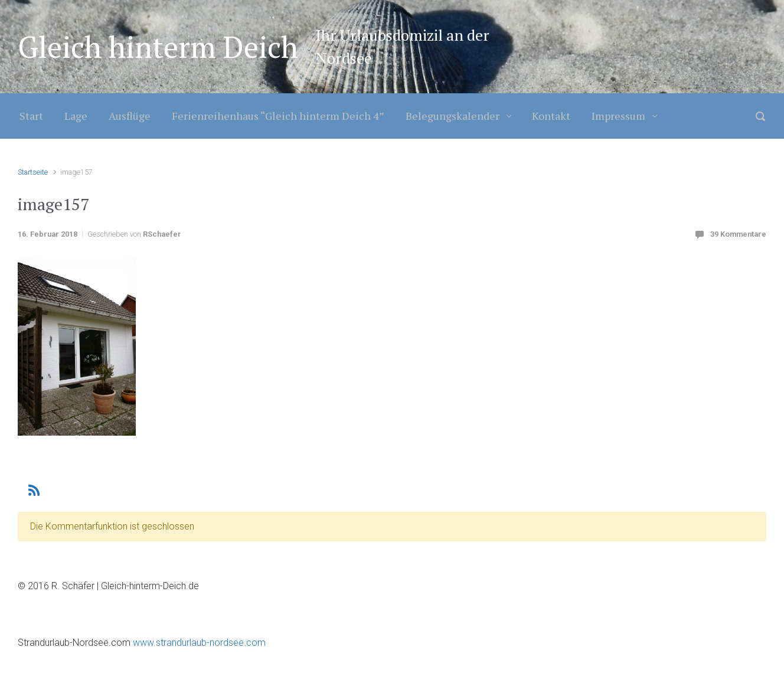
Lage (76, 116)
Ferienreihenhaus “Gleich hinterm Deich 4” (278, 116)
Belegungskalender (453, 116)
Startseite (33, 172)
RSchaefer (162, 234)
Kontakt (551, 116)
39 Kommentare (738, 234)
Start (31, 116)
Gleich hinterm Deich (158, 47)
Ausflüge (130, 116)
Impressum (618, 116)
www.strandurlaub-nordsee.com (198, 643)
